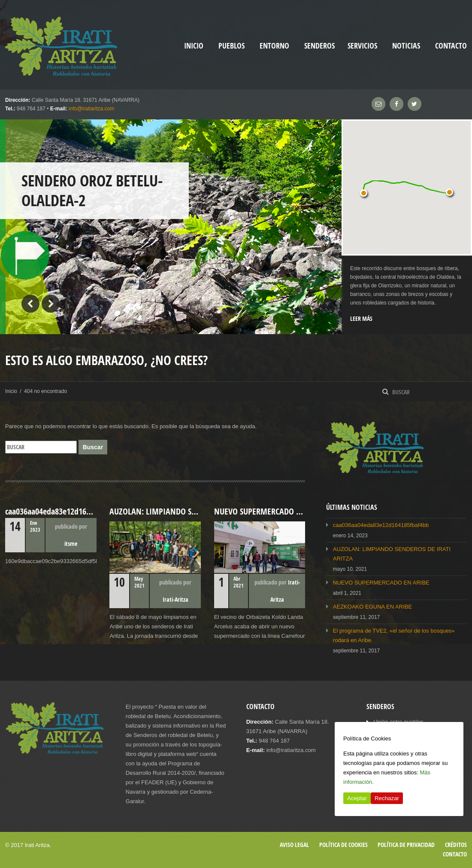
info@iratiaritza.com (91, 109)
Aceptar (357, 798)
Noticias (406, 46)
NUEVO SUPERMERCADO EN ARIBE (381, 583)
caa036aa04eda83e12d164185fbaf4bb (381, 525)
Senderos (319, 46)
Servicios (362, 46)
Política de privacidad (406, 845)
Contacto (451, 46)
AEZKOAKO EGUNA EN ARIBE (372, 607)
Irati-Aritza (175, 599)
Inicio (11, 391)
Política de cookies (343, 845)
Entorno (274, 46)
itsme (71, 544)
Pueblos (231, 46)
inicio (194, 46)
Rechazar (387, 798)
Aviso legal (294, 845)
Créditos (456, 845)
